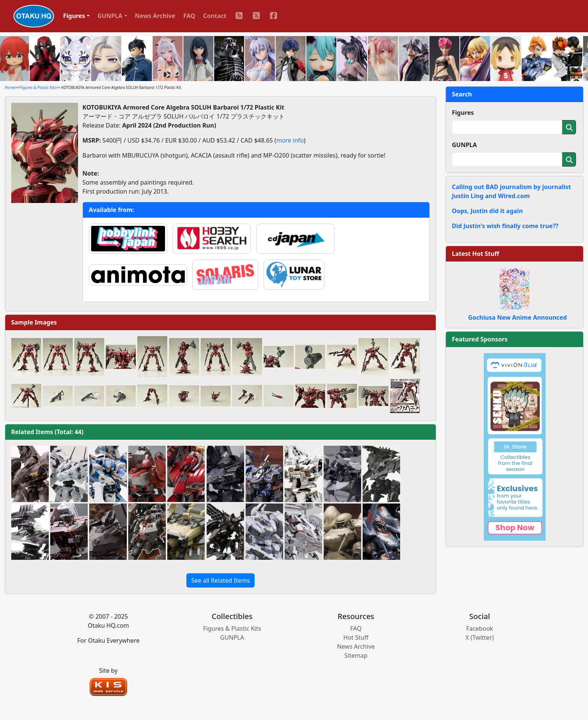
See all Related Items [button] (220, 580)
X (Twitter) (480, 637)
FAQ (189, 16)
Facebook (480, 628)
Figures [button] (74, 16)
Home (10, 87)
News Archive (155, 16)
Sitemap (356, 655)
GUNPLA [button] (110, 16)
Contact (215, 16)
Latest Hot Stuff (475, 254)
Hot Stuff (356, 637)
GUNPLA (464, 145)
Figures (463, 113)
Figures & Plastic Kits (38, 87)
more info (290, 140)
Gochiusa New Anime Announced (517, 317)
